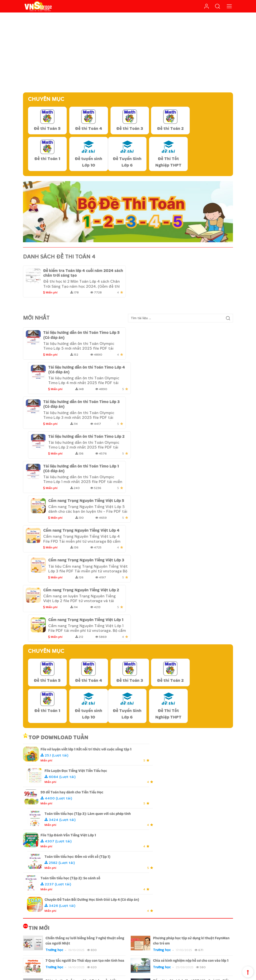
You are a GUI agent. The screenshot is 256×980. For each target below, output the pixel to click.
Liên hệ (53, 924)
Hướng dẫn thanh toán (155, 899)
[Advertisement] (128, 52)
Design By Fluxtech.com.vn (83, 975)
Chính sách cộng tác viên (214, 975)
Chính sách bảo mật (152, 892)
